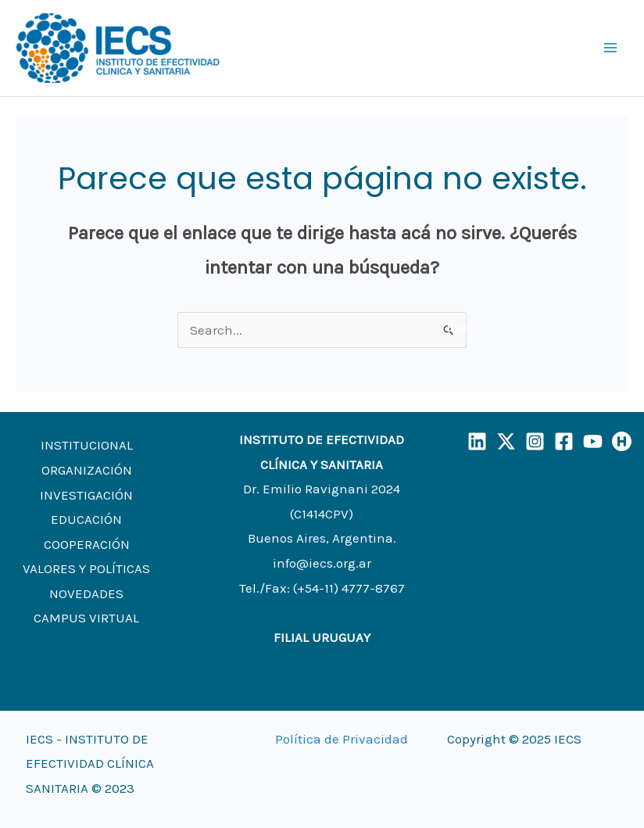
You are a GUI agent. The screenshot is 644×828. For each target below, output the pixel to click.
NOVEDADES (86, 593)
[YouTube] (593, 441)
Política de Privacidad (342, 739)
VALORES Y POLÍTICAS (86, 568)
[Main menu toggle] (611, 48)
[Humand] (622, 441)
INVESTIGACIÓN (86, 495)
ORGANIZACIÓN (87, 470)
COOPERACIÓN (87, 544)
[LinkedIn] (477, 441)
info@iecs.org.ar (322, 563)
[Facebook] (564, 441)
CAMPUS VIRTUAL (86, 618)
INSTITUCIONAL (87, 445)
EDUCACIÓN (86, 519)
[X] (506, 441)
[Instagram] (535, 441)
